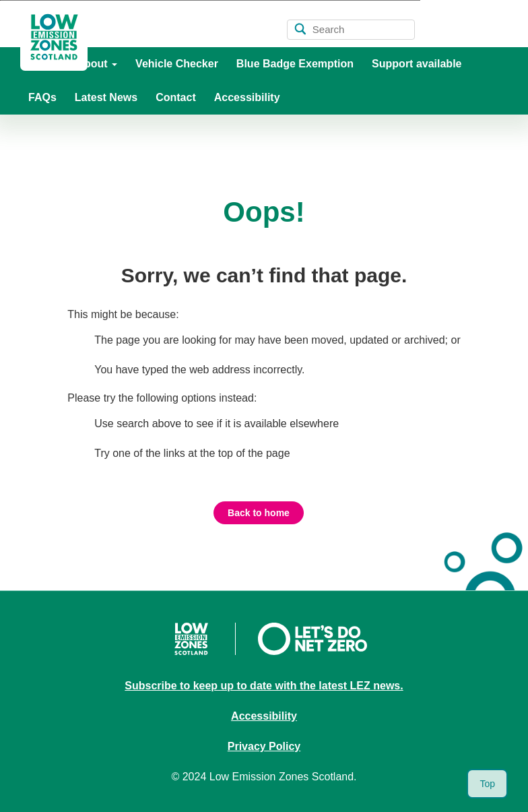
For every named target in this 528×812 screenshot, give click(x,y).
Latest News (106, 97)
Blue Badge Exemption (295, 64)
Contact (176, 97)
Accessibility (247, 97)
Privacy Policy (264, 746)
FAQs (42, 97)
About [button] (97, 64)
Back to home (259, 513)
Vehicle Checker (177, 64)
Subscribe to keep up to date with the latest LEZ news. (264, 686)
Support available (417, 64)
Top (487, 784)
